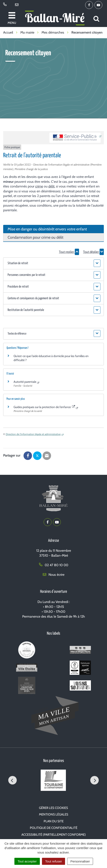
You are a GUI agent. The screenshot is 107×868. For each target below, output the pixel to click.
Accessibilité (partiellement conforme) (54, 835)
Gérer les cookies (53, 808)
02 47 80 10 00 (54, 565)
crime (39, 186)
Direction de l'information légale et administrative (33, 434)
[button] (54, 263)
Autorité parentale (25, 382)
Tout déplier (93, 252)
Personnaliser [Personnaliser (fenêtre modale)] (80, 861)
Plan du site (54, 821)
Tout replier (69, 252)
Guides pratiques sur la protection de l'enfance (44, 407)
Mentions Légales (54, 814)
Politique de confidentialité (54, 828)
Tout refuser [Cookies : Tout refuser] (53, 861)
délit (51, 186)
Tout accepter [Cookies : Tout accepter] (27, 861)
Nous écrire (54, 575)
